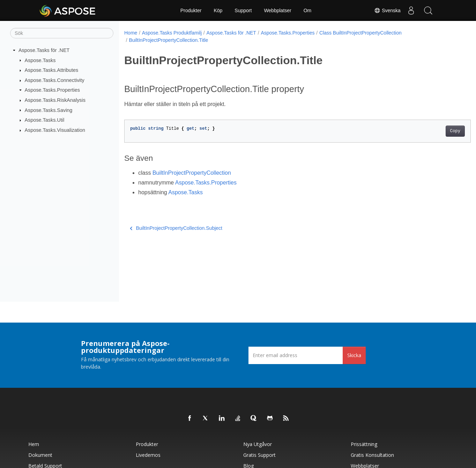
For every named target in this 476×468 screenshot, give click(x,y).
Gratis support (259, 455)
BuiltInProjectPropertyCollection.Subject (176, 228)
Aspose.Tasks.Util (45, 120)
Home (131, 33)
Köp (218, 10)
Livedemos (148, 455)
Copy (431, 131)
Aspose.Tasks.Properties (52, 90)
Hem (34, 444)
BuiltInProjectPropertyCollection (192, 173)
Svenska (387, 10)
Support (243, 10)
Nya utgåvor (258, 444)
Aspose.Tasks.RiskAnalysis (55, 100)
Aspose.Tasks (40, 60)
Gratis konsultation (372, 455)
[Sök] (62, 33)
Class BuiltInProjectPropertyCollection (360, 33)
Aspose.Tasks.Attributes (52, 70)
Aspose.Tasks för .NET (44, 50)
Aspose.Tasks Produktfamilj (172, 33)
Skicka (354, 355)
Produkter (191, 10)
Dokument (40, 455)
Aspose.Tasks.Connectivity (55, 80)
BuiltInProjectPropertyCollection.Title (168, 40)
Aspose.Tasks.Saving (49, 110)
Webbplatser (277, 10)
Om (308, 10)
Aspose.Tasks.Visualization (55, 130)
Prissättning (364, 444)
